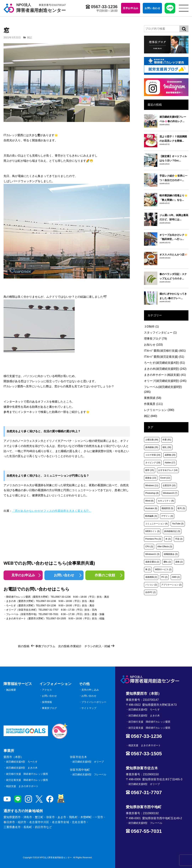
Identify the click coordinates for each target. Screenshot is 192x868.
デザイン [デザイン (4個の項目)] (167, 516)
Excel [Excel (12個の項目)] (165, 478)
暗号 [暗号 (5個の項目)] (181, 508)
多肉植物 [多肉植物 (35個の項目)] (152, 447)
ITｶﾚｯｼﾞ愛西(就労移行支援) (165, 351)
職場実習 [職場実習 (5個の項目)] (167, 508)
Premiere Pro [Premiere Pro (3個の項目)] (153, 539)
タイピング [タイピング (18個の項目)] (153, 463)
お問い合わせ (64, 575)
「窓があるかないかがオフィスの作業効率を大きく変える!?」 (52, 511)
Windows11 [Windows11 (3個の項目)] (152, 554)
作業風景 (153, 404)
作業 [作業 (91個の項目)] (167, 440)
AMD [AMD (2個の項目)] (176, 577)
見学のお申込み (23, 575)
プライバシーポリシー (94, 702)
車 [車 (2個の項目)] (148, 569)
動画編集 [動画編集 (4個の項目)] (151, 516)
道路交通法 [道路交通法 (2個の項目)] (152, 562)
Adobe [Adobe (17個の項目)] (170, 463)
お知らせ (153, 345)
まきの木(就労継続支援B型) (165, 369)
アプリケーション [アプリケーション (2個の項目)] (171, 585)
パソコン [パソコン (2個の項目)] (151, 585)
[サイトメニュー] (184, 8)
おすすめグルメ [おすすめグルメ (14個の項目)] (168, 470)
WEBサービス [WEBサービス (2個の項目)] (163, 569)
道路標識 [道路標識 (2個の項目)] (151, 577)
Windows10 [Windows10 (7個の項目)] (170, 493)
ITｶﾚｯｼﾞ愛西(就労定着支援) (164, 357)
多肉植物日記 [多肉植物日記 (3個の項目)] (172, 531)
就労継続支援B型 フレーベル (89, 774)
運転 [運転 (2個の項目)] (167, 562)
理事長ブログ (155, 339)
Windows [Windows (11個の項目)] (152, 485)
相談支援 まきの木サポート (22, 786)
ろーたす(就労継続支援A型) (164, 363)
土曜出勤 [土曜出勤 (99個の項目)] (152, 440)
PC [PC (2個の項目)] (164, 577)
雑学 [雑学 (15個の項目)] (150, 470)
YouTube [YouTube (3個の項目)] (178, 524)
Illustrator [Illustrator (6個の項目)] (151, 508)
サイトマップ (89, 708)
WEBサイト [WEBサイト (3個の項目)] (152, 531)
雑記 (30, 37)
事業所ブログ (49, 708)
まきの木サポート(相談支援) (165, 375)
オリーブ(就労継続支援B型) (165, 381)
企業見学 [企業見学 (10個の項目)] (169, 485)
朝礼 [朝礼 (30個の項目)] (167, 447)
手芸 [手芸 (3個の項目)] (179, 539)
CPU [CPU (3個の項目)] (149, 547)
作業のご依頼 (105, 575)
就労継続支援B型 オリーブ (88, 762)
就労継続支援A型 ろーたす (22, 762)
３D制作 (151, 327)
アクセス (47, 690)
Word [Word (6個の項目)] (149, 501)
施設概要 (11, 690)
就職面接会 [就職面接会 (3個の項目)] (171, 554)
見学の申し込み (90, 690)
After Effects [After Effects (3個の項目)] (165, 547)
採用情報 (47, 702)
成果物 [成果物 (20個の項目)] (170, 455)
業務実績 (153, 398)
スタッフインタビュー (160, 333)
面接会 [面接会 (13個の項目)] (151, 478)
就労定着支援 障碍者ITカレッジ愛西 (27, 780)
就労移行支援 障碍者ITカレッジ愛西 (27, 774)
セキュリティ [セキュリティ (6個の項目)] (166, 501)
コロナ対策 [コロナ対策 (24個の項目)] (153, 455)
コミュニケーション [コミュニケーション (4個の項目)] (156, 524)
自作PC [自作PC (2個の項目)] (150, 592)
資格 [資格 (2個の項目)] (179, 562)
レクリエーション (159, 410)
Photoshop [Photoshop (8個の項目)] (152, 493)
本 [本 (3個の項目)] (168, 539)
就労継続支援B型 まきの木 (22, 768)
